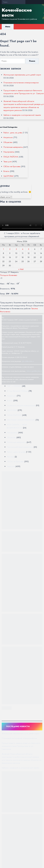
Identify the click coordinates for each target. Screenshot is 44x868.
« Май (21, 269)
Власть (6, 171)
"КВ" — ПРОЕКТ (14, 386)
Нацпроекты (9, 152)
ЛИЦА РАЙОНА (11, 157)
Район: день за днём (13, 133)
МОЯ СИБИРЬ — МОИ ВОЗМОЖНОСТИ (17, 426)
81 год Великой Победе (17, 391)
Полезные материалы (13, 147)
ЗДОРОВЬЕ (9, 176)
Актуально (8, 137)
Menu (8, 27)
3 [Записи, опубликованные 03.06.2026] (16, 249)
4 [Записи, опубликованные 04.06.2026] (23, 249)
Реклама (10, 457)
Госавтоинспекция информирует (21, 405)
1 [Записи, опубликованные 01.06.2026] (3, 249)
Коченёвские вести (17, 13)
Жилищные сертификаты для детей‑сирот (22, 75)
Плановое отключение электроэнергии (21, 83)
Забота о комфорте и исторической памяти (22, 115)
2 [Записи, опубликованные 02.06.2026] (10, 249)
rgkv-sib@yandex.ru (28, 361)
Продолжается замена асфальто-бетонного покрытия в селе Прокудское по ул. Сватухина (21, 746)
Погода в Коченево (9, 275)
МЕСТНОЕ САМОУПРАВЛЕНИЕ (21, 420)
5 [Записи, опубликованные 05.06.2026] (29, 249)
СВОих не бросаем (12, 166)
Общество (8, 142)
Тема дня (7, 162)
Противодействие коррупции (20, 447)
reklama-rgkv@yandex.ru (34, 371)
